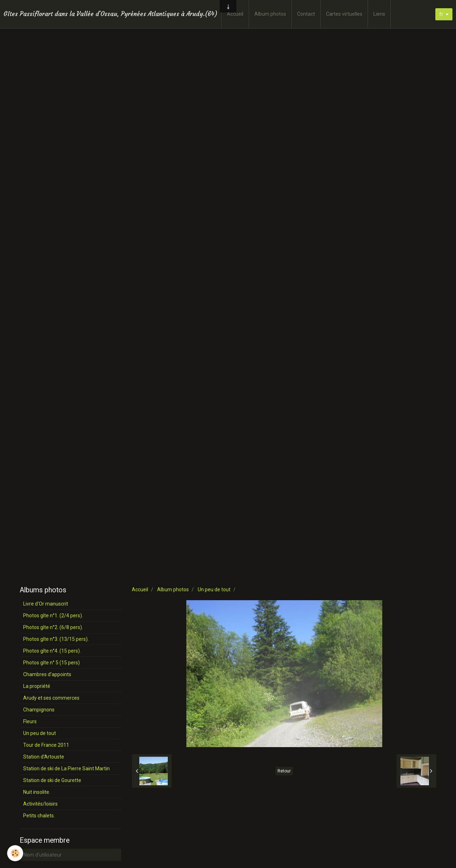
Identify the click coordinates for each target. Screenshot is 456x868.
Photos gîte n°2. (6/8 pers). (53, 627)
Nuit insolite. (37, 792)
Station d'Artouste (44, 757)
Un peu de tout (214, 589)
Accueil (235, 14)
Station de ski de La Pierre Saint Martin (66, 769)
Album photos (270, 14)
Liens (379, 14)
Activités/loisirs (40, 804)
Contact (306, 14)
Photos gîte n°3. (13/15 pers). (56, 639)
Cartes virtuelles (344, 14)
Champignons (39, 710)
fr (441, 14)
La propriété (37, 686)
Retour (284, 771)
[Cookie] (15, 853)
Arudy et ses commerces (51, 698)
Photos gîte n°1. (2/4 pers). (53, 616)
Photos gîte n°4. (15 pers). (52, 651)
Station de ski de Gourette (52, 780)
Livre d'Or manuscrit (46, 604)
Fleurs (30, 721)
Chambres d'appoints (47, 674)
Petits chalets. (39, 816)
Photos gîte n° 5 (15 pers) (51, 663)
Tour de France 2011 (46, 745)
